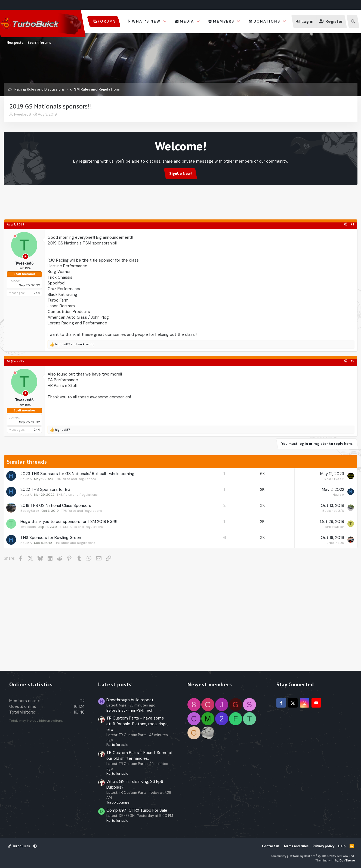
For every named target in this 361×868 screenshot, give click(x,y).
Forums (107, 21)
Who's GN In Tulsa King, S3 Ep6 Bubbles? (135, 784)
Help (342, 846)
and (75, 344)
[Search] (353, 22)
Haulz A (26, 479)
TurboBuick (19, 846)
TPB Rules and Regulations (81, 511)
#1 (353, 224)
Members (224, 21)
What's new (146, 21)
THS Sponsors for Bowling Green (51, 538)
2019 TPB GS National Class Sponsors (56, 506)
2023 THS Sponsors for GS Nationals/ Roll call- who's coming (77, 474)
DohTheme (347, 860)
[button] (165, 21)
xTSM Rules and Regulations (81, 527)
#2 (353, 361)
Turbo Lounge (118, 802)
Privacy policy (323, 846)
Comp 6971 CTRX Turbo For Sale (137, 810)
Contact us (271, 846)
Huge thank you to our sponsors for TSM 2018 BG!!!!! (69, 522)
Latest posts (115, 684)
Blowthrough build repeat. (130, 700)
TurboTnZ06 (335, 543)
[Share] (345, 224)
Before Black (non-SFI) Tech (130, 710)
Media (187, 21)
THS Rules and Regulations (75, 479)
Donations (267, 21)
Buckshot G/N (333, 511)
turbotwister (334, 527)
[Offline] (15, 236)
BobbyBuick (30, 511)
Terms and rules (296, 846)
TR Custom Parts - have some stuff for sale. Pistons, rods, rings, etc (137, 724)
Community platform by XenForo (313, 856)
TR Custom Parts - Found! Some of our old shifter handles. (139, 756)
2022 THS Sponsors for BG (45, 489)
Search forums (39, 43)
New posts (15, 43)
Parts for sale (117, 745)
